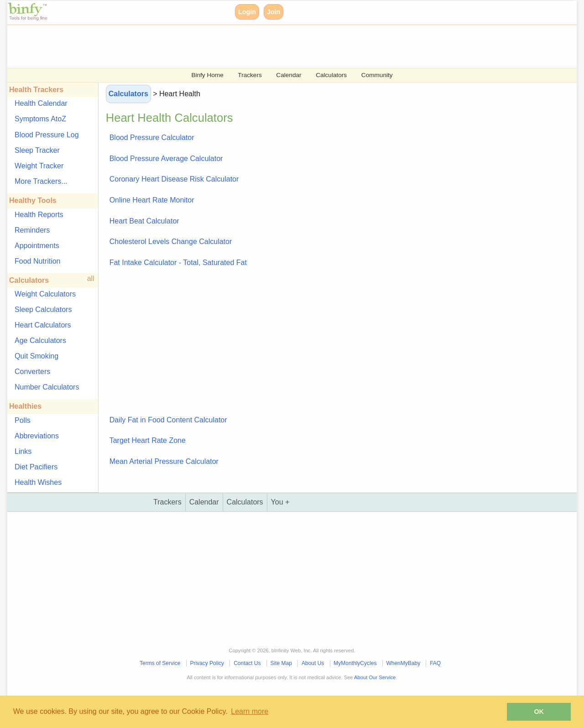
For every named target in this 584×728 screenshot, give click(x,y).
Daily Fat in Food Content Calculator (168, 420)
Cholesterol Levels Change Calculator (171, 242)
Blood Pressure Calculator (152, 138)
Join (274, 12)
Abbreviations (37, 436)
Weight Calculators (45, 294)
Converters (32, 372)
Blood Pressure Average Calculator (166, 159)
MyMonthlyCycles (355, 663)
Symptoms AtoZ (40, 119)
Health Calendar (41, 103)
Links (23, 451)
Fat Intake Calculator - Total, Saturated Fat (178, 263)
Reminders (32, 230)
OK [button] (539, 712)
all (91, 278)
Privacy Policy (207, 663)
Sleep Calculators (43, 309)
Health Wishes (38, 482)
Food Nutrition (38, 261)
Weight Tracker (39, 166)
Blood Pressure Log (47, 135)
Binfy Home (207, 75)
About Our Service (375, 677)
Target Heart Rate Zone (148, 440)
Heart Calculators (43, 325)
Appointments (37, 246)
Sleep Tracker (37, 150)
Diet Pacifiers (36, 467)
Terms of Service (160, 663)
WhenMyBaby (403, 663)
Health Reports (39, 215)
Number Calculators (47, 387)
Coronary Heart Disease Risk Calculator (174, 179)
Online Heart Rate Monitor (152, 200)
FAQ (435, 663)
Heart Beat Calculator (144, 221)
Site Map (281, 663)
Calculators (331, 75)
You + (280, 502)
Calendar (289, 75)
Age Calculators (40, 341)
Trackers (250, 75)
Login (247, 12)
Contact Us (247, 663)
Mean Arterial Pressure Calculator (164, 461)
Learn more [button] (250, 711)
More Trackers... (41, 181)
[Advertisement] (281, 46)
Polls (23, 420)
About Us (313, 663)
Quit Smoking (36, 356)
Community (377, 75)
